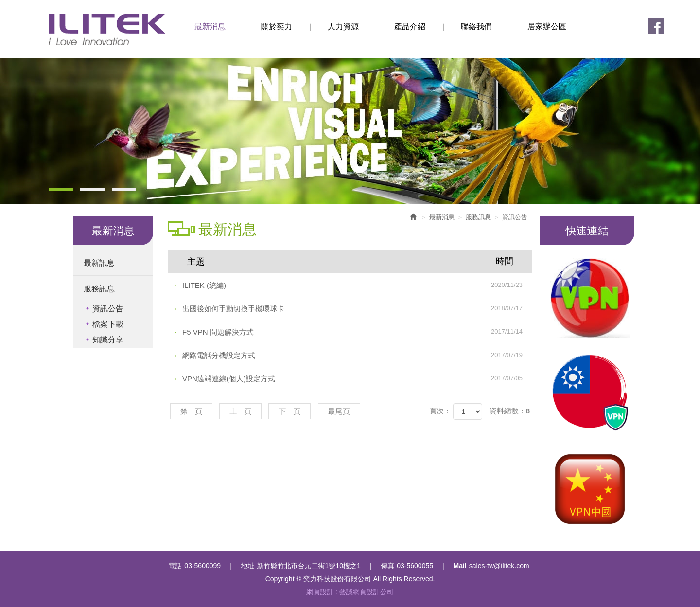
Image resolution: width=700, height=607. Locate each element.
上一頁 (240, 411)
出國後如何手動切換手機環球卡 (357, 308)
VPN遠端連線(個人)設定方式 (357, 378)
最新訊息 (99, 263)
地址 (248, 566)
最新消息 (442, 217)
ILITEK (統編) (357, 285)
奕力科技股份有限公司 (107, 29)
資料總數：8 (510, 411)
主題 (356, 261)
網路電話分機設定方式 (357, 355)
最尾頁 (339, 411)
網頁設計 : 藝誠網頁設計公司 (350, 592)
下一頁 (289, 411)
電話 (175, 566)
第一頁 (191, 411)
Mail (460, 566)
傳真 (387, 566)
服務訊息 (99, 289)
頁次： (440, 411)
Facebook (656, 26)
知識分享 (108, 340)
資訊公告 (108, 309)
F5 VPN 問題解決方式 (357, 332)
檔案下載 (108, 324)
